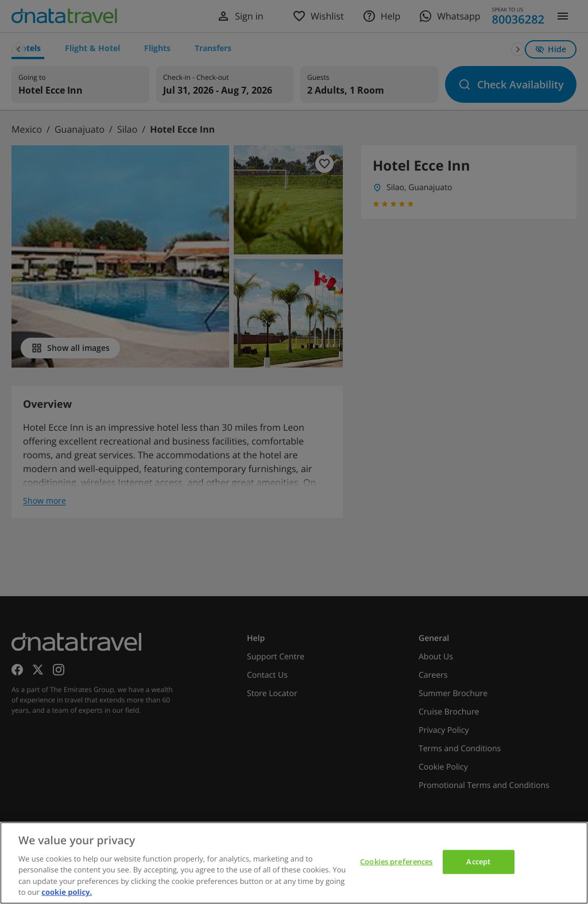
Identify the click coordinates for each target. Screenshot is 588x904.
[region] (294, 863)
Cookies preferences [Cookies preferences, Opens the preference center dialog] (396, 861)
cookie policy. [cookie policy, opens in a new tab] (67, 892)
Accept (478, 861)
